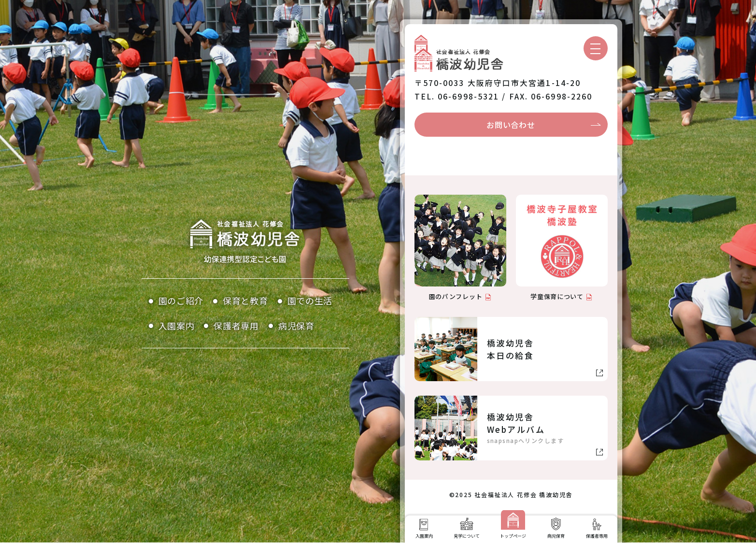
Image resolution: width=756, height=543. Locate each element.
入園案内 (177, 326)
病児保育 (296, 326)
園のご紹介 (181, 300)
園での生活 (310, 300)
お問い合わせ (511, 125)
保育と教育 (245, 300)
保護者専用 (236, 326)
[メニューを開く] (596, 48)
